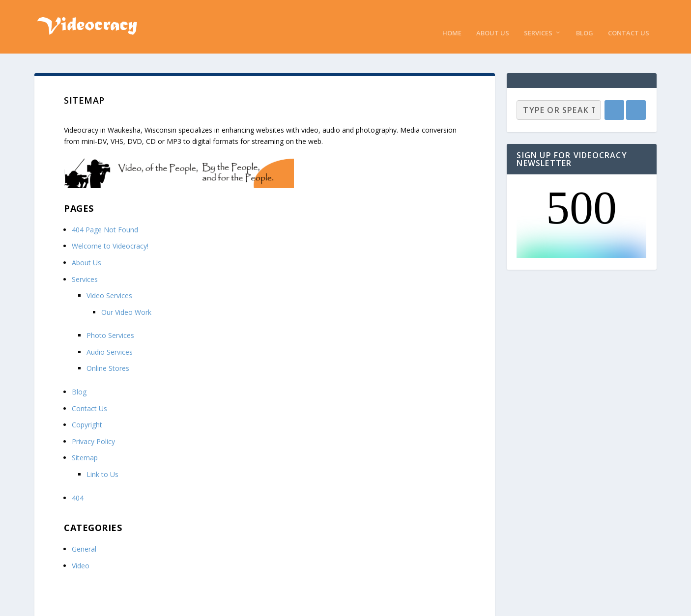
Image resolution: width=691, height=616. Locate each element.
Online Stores (108, 355)
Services (538, 19)
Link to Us (102, 461)
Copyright (87, 411)
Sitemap (85, 444)
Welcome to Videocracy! (110, 233)
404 (78, 484)
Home (452, 19)
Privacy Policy (93, 428)
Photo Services (110, 322)
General (84, 536)
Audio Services (110, 338)
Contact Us (629, 19)
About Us (493, 19)
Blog (585, 19)
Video (81, 552)
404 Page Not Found (105, 216)
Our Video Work (126, 298)
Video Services (109, 282)
